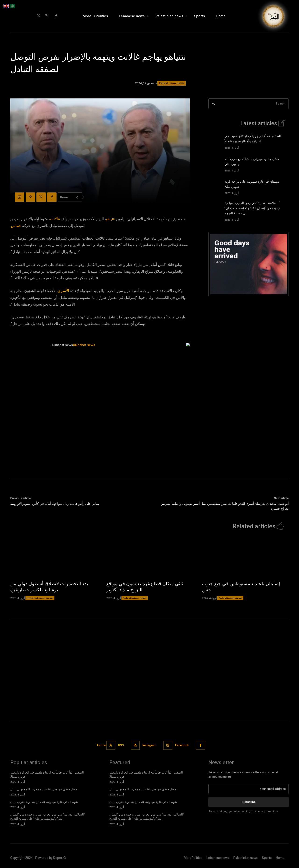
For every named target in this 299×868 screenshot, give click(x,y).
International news (40, 598)
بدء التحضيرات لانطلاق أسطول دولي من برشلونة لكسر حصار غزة (49, 587)
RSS (121, 745)
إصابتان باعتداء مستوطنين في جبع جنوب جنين (241, 587)
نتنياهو (110, 219)
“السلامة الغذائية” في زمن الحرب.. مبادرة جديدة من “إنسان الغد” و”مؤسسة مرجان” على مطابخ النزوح (252, 208)
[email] (249, 789)
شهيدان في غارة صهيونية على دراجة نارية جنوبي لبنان (44, 802)
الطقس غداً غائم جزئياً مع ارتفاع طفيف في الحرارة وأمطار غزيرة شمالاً (253, 139)
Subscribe (249, 802)
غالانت (55, 219)
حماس (16, 226)
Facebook (182, 745)
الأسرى (63, 291)
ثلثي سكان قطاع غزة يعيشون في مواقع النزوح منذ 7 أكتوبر (145, 587)
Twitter (101, 745)
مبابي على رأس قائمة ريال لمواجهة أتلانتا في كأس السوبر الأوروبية (55, 504)
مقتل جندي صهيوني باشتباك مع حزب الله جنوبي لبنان (44, 790)
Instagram (150, 745)
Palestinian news (172, 83)
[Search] (213, 104)
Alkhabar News (62, 345)
